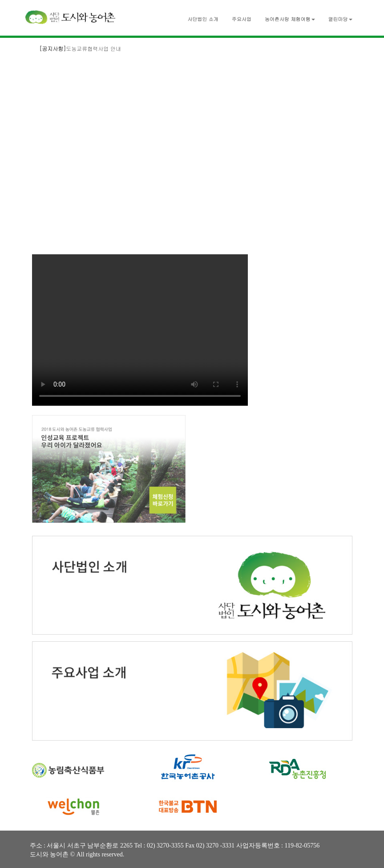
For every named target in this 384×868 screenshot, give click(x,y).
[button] (290, 17)
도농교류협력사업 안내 (80, 48)
